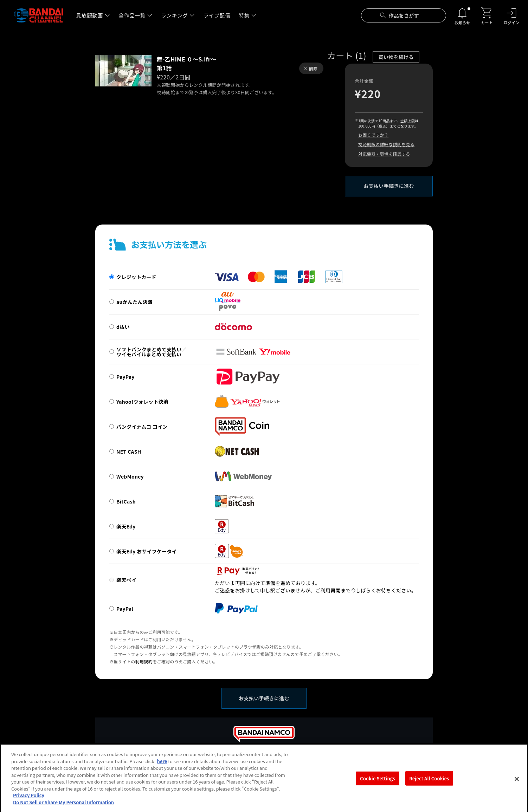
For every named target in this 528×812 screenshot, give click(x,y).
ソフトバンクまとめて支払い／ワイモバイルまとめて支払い (152, 352)
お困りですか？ (373, 135)
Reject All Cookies (429, 784)
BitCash (126, 501)
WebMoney (130, 476)
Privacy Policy (29, 801)
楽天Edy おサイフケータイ (147, 551)
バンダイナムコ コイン (142, 427)
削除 (313, 68)
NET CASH (129, 452)
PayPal (125, 609)
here (162, 767)
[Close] (517, 785)
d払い (123, 327)
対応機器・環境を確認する (384, 154)
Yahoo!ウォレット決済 (142, 402)
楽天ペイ (126, 580)
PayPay (125, 377)
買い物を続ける (396, 57)
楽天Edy (126, 526)
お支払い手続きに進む (389, 186)
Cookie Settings (378, 784)
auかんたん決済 (134, 302)
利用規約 (144, 661)
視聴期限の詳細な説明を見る (386, 144)
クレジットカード (136, 277)
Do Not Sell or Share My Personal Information (63, 808)
